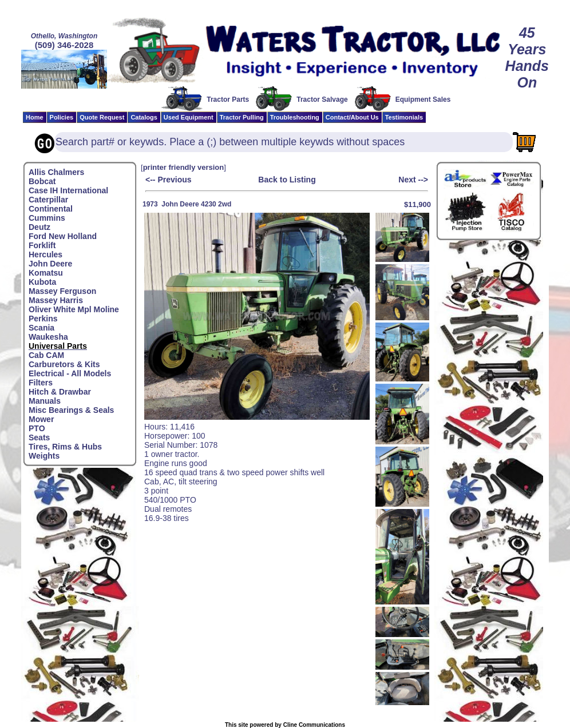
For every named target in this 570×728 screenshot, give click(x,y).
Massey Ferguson (62, 291)
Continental (51, 209)
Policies (62, 117)
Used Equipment (189, 117)
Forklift (42, 245)
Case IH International (68, 190)
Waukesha (48, 337)
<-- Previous (169, 180)
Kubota (42, 282)
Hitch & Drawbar (60, 392)
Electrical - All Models (70, 373)
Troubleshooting (295, 117)
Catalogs (144, 117)
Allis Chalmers (56, 172)
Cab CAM (46, 355)
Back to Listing (287, 180)
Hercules (45, 254)
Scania (41, 328)
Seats (39, 437)
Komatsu (46, 273)
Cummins (47, 218)
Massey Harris (56, 300)
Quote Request (102, 117)
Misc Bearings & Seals (71, 410)
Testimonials (404, 117)
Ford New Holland (63, 236)
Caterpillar (48, 200)
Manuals (45, 401)
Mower (41, 419)
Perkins (43, 319)
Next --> (413, 180)
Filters (41, 383)
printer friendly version (184, 167)
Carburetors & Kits (64, 364)
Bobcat (42, 181)
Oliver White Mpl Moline (74, 309)
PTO (37, 428)
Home (35, 117)
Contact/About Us (352, 117)
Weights (44, 456)
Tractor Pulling (242, 117)
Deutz (39, 227)
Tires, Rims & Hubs (65, 447)
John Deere (50, 264)
